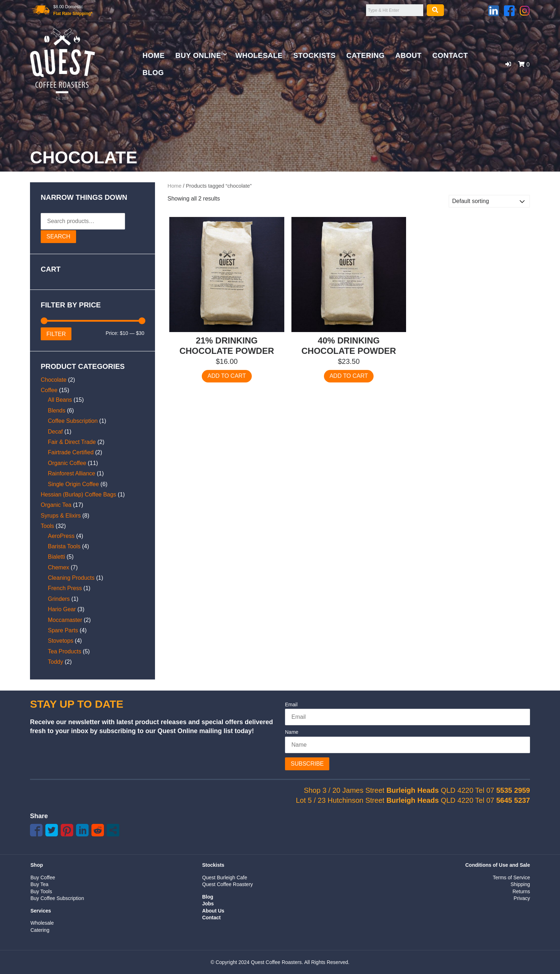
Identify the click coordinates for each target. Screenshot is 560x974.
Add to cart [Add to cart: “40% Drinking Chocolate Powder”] (349, 376)
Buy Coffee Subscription (57, 898)
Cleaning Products (71, 578)
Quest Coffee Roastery (227, 884)
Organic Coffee (67, 463)
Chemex (59, 567)
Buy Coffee (43, 877)
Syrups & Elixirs (61, 516)
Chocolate (54, 380)
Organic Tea (56, 505)
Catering (366, 55)
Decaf (55, 432)
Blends (57, 411)
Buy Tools (41, 891)
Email (291, 704)
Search (58, 236)
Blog (153, 73)
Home (154, 55)
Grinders (59, 599)
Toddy (56, 662)
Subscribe (307, 764)
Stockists (314, 55)
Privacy (522, 898)
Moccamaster (65, 620)
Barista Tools (64, 546)
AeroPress (61, 536)
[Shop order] (489, 201)
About (409, 55)
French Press (65, 588)
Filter (56, 334)
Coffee (49, 390)
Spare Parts (63, 630)
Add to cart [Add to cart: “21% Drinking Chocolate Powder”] (227, 376)
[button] (508, 64)
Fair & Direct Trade (72, 442)
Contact (450, 55)
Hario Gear (62, 609)
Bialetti (56, 557)
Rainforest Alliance (72, 473)
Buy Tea (39, 884)
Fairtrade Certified (71, 452)
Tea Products (64, 651)
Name (292, 732)
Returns (521, 891)
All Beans (60, 400)
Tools (47, 526)
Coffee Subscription (73, 421)
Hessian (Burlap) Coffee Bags (78, 495)
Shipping (520, 884)
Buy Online (198, 55)
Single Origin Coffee (73, 484)
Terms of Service (511, 877)
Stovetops (61, 641)
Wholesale (259, 55)
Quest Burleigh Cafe (225, 877)
